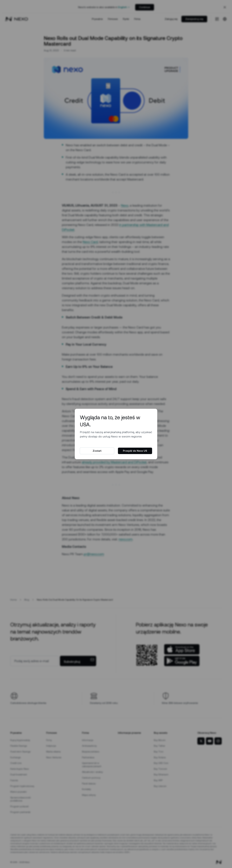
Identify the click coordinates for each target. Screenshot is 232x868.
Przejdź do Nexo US (135, 451)
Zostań (97, 451)
